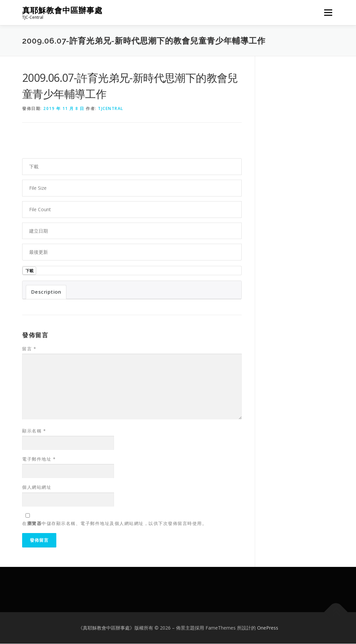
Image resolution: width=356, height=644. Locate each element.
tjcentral (111, 108)
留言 (29, 349)
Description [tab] (46, 292)
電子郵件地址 (39, 459)
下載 (30, 271)
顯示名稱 (34, 431)
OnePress (268, 628)
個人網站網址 (37, 487)
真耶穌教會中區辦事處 (62, 10)
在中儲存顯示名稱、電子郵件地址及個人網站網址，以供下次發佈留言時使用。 (114, 524)
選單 (327, 13)
